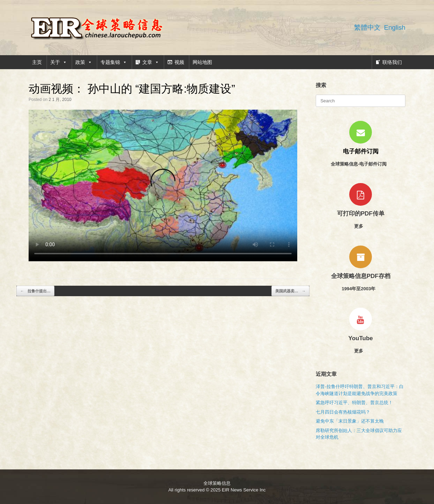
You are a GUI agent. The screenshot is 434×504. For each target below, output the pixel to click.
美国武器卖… (290, 291)
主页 (37, 62)
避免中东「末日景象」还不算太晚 (350, 421)
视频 (179, 62)
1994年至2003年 (360, 289)
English (395, 27)
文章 (151, 62)
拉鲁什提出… (35, 291)
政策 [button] (84, 62)
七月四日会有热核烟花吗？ (343, 412)
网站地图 (202, 62)
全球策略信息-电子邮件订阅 (361, 164)
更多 (361, 226)
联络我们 (392, 62)
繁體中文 (367, 27)
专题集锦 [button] (114, 62)
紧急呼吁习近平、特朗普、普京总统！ (354, 403)
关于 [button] (59, 62)
